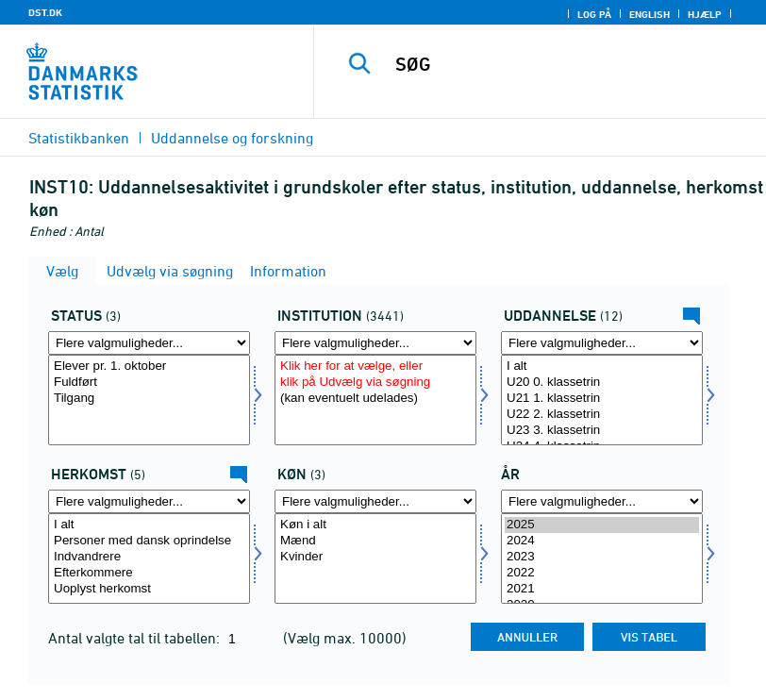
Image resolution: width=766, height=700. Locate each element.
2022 (602, 573)
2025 (602, 525)
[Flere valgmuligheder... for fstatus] (149, 343)
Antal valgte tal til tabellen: (136, 638)
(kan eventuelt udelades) (375, 399)
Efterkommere (149, 573)
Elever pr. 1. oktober (149, 367)
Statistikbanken (79, 138)
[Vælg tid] (602, 558)
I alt (602, 367)
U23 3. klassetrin (602, 431)
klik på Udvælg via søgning (375, 383)
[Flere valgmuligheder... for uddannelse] (602, 343)
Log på (594, 14)
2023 (602, 557)
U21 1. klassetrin (602, 399)
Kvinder (375, 557)
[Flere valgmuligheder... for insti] (375, 343)
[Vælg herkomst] (149, 558)
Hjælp (705, 14)
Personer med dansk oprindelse (149, 541)
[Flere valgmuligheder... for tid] (602, 501)
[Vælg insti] (375, 400)
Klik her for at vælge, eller (375, 367)
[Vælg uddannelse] (602, 400)
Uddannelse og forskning (232, 138)
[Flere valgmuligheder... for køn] (375, 501)
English (649, 14)
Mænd (375, 541)
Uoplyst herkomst (149, 589)
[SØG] (566, 64)
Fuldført (149, 383)
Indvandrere (149, 557)
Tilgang (149, 399)
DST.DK (45, 12)
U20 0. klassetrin (602, 383)
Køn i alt (375, 525)
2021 (602, 589)
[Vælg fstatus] (149, 400)
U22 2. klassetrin (602, 415)
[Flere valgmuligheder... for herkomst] (149, 501)
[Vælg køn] (375, 558)
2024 (602, 541)
